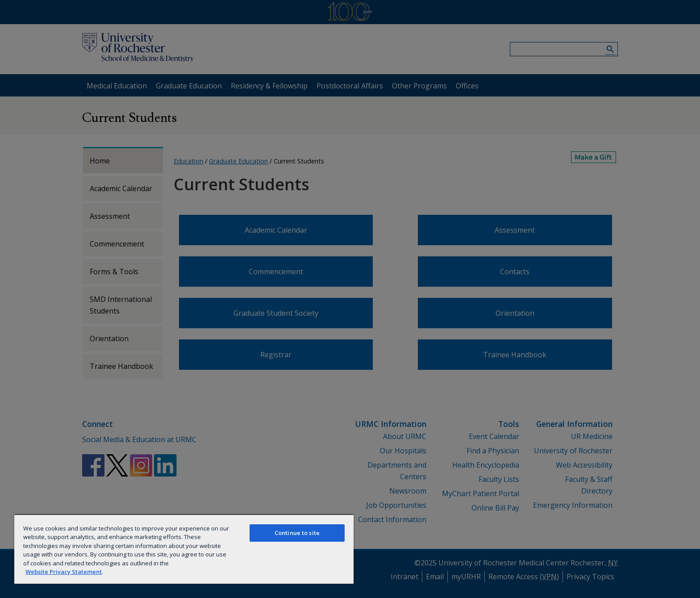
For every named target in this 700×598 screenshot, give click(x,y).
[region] (184, 549)
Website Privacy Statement (64, 572)
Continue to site (297, 533)
